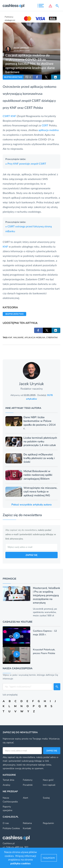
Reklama (27, 823)
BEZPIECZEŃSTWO (13, 77)
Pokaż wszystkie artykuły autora (32, 505)
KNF (13, 107)
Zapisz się (52, 751)
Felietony (28, 780)
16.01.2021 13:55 (22, 51)
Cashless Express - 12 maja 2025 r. (45, 633)
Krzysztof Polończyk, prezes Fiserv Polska (44, 651)
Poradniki (28, 785)
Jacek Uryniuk (21, 48)
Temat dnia (8, 780)
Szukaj (46, 798)
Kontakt (27, 828)
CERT (29, 107)
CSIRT (6, 116)
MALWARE (18, 338)
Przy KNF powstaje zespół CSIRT (26, 164)
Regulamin (48, 823)
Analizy (6, 785)
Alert (25, 798)
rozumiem (49, 858)
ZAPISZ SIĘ (31, 555)
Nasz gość (48, 780)
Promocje (9, 579)
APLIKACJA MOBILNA (35, 338)
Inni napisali (49, 785)
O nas (6, 823)
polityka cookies (20, 863)
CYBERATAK (52, 338)
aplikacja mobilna (48, 130)
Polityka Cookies (11, 828)
